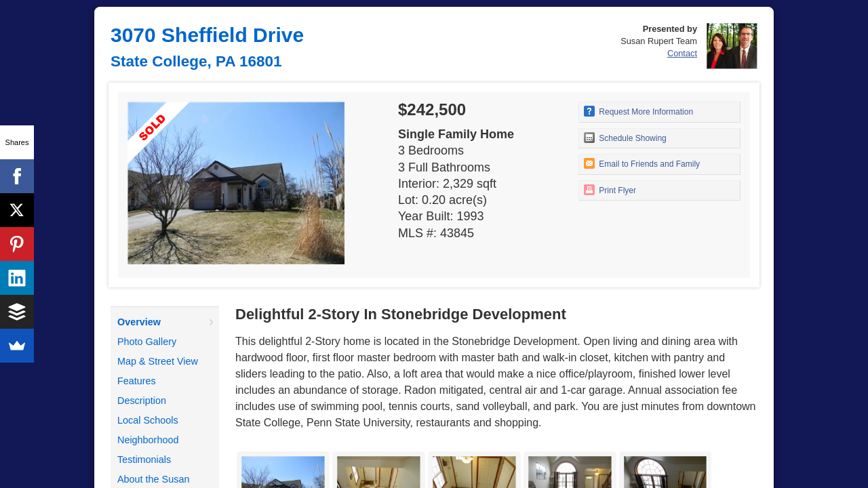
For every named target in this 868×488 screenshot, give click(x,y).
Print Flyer (610, 190)
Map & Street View (158, 361)
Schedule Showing (625, 138)
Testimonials (144, 460)
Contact (682, 53)
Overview (139, 322)
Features (137, 381)
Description (142, 401)
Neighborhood (148, 440)
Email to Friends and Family (642, 163)
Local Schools (148, 420)
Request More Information (638, 111)
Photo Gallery (147, 342)
